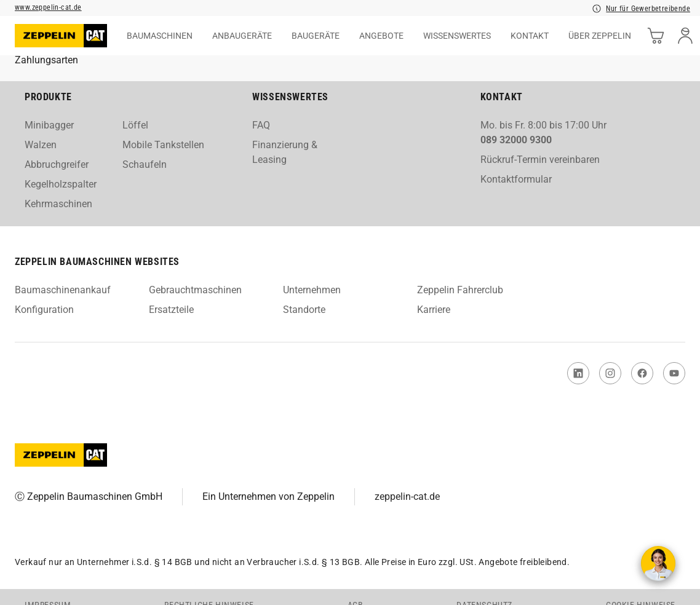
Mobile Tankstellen (163, 145)
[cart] (656, 36)
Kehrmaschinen (58, 204)
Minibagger (49, 125)
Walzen (41, 145)
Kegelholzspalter (61, 184)
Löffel (135, 125)
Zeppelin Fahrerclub (460, 290)
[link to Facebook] (642, 373)
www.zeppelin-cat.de (48, 7)
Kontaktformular (516, 179)
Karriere (434, 310)
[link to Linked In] (578, 373)
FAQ (261, 125)
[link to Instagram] (610, 373)
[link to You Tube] (674, 373)
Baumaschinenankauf (63, 290)
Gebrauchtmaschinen (195, 290)
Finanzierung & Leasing (285, 152)
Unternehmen (312, 290)
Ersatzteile (171, 310)
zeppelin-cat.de (407, 496)
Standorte (304, 310)
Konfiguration (44, 310)
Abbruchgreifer (57, 164)
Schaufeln (145, 164)
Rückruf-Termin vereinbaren (540, 160)
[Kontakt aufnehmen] (658, 563)
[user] (685, 36)
